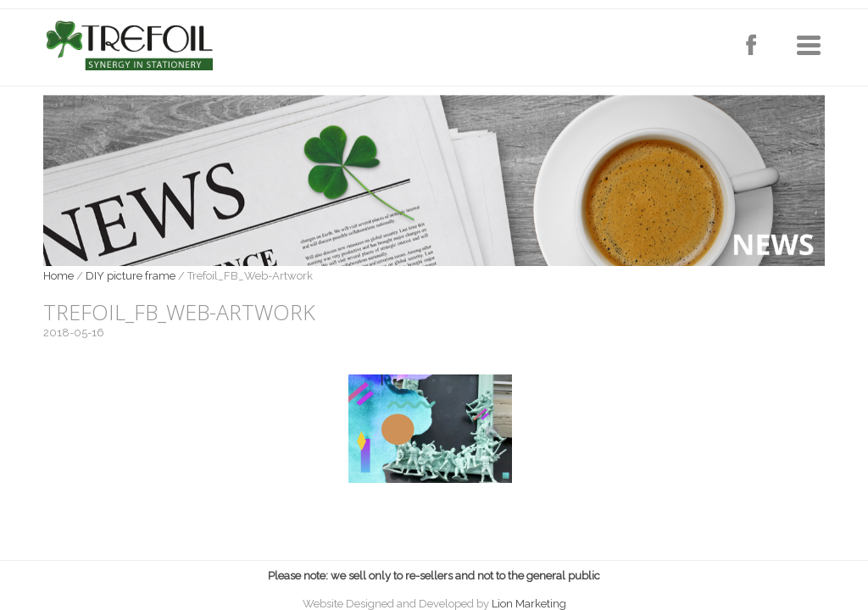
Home (58, 276)
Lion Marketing (529, 604)
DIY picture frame (131, 276)
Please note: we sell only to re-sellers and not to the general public (434, 576)
